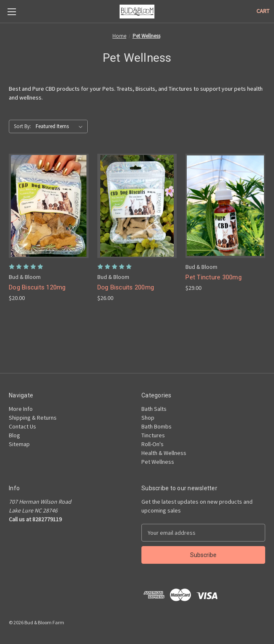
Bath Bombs (157, 426)
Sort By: (22, 126)
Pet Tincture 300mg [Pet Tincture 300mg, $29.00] (214, 277)
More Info (21, 409)
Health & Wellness (164, 453)
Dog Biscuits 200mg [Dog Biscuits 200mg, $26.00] (126, 287)
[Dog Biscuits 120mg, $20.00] (49, 206)
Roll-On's (153, 444)
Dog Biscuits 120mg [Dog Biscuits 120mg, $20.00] (37, 287)
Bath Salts (154, 409)
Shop (148, 418)
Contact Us (22, 426)
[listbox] (61, 126)
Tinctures (153, 435)
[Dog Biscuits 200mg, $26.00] (137, 206)
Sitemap (19, 444)
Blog (14, 435)
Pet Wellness (158, 462)
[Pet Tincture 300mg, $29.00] (225, 206)
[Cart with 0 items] (263, 11)
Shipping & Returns (33, 418)
